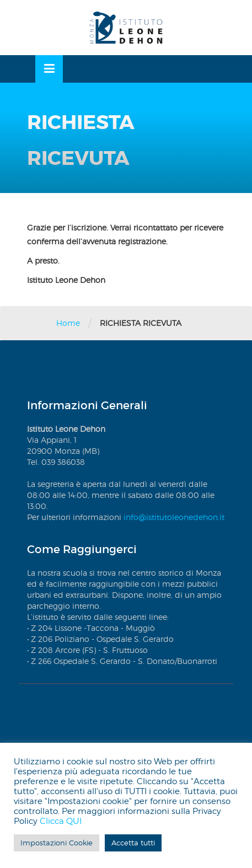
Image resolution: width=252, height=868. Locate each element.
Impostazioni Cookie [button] (57, 843)
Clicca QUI (61, 821)
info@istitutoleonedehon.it (174, 517)
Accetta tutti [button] (133, 843)
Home (68, 323)
